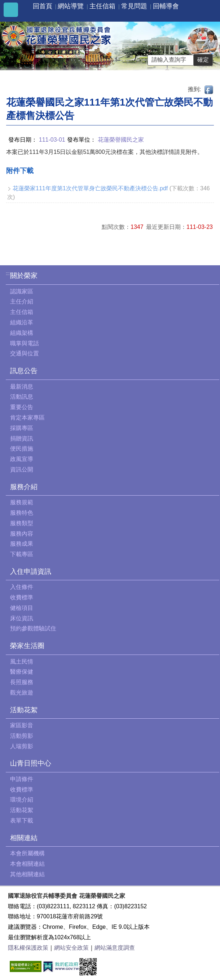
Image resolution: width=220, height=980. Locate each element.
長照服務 (22, 682)
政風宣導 (22, 459)
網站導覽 (71, 6)
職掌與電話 (25, 343)
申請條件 (22, 779)
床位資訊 (22, 618)
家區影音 (22, 725)
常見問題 (134, 6)
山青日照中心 (31, 763)
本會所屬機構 (27, 853)
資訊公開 (22, 469)
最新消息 (22, 387)
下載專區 (22, 554)
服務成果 (22, 544)
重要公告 (22, 407)
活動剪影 (22, 736)
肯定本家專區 (27, 418)
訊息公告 (24, 371)
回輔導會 (166, 6)
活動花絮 (24, 710)
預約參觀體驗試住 (33, 628)
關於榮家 (24, 276)
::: (8, 273)
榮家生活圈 (27, 646)
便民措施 (22, 449)
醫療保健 (22, 672)
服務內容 (22, 534)
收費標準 (22, 597)
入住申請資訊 (31, 571)
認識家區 (22, 291)
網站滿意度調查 (115, 948)
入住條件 (22, 587)
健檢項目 (22, 608)
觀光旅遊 (22, 693)
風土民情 (22, 662)
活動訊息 (22, 397)
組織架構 (22, 333)
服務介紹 (24, 487)
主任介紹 (22, 301)
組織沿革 (22, 322)
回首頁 (43, 6)
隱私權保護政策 (28, 948)
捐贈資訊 (22, 438)
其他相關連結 (27, 874)
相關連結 (24, 838)
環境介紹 (22, 800)
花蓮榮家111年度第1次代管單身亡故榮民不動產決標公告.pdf (90, 188)
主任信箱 (102, 6)
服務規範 (22, 502)
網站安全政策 (71, 948)
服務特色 (22, 513)
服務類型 (22, 523)
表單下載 (22, 821)
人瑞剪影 (22, 746)
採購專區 (22, 428)
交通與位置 (25, 353)
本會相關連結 (27, 864)
